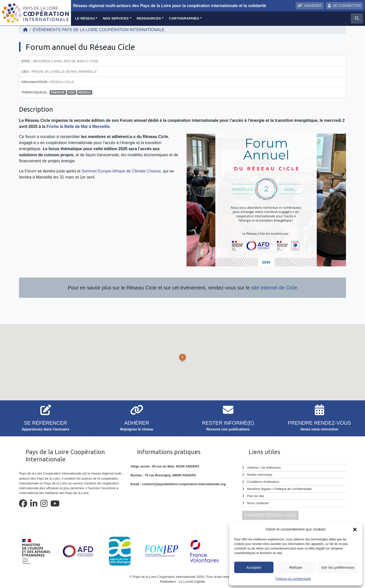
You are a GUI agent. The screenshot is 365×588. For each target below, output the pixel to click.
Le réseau (85, 18)
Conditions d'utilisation (263, 482)
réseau (85, 92)
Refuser (296, 567)
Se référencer (271, 468)
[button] (355, 529)
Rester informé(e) (260, 475)
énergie (58, 92)
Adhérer (253, 468)
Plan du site (256, 496)
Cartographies (184, 18)
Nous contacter (258, 503)
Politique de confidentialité (293, 579)
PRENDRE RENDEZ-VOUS (270, 515)
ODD (72, 92)
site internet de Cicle (274, 288)
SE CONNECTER (344, 6)
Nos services (116, 18)
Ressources (149, 18)
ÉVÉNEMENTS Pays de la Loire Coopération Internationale (99, 30)
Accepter (254, 567)
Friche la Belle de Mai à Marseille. (79, 126)
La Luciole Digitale (192, 582)
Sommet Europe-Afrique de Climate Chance (121, 171)
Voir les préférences (338, 567)
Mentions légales (259, 489)
